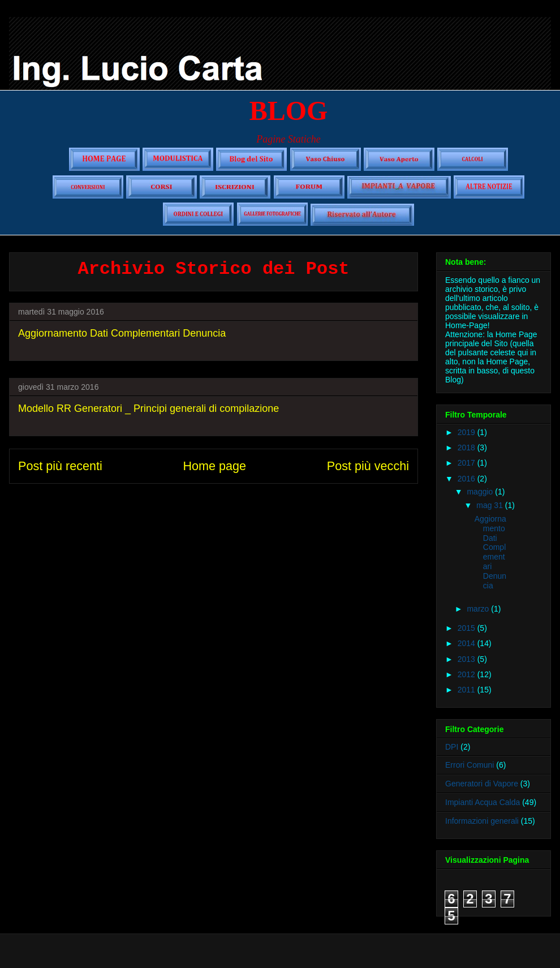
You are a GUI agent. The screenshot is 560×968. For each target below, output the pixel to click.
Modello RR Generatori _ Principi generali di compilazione (148, 408)
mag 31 (491, 505)
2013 (468, 659)
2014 (468, 643)
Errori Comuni (469, 765)
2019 (468, 432)
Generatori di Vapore (482, 784)
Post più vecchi (368, 466)
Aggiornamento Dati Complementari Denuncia (122, 333)
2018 (468, 448)
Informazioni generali (482, 821)
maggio (481, 492)
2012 (468, 674)
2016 (468, 479)
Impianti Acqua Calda (483, 802)
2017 (468, 463)
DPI (452, 747)
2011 (468, 690)
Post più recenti (60, 466)
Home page (214, 466)
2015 (468, 628)
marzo (479, 609)
